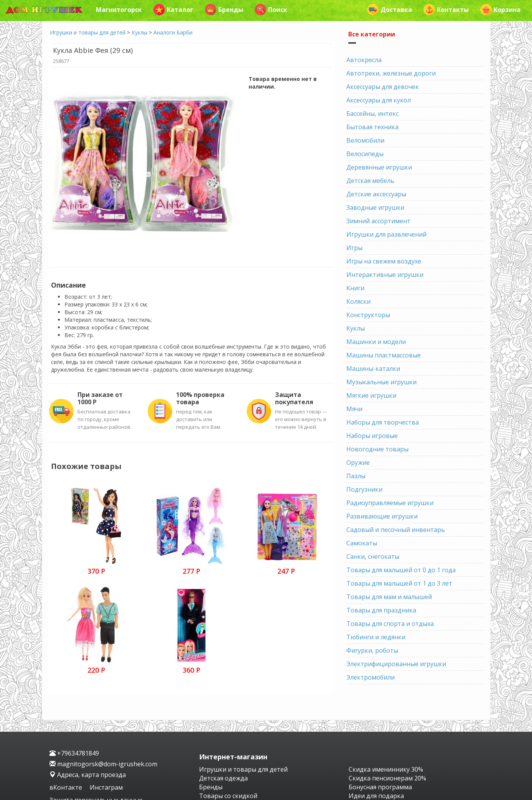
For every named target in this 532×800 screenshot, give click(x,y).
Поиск (271, 10)
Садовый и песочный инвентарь (396, 530)
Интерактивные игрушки (385, 275)
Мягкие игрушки (371, 395)
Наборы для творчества (383, 422)
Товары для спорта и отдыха (390, 624)
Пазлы (356, 476)
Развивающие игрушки (382, 516)
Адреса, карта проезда (88, 775)
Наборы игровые (372, 436)
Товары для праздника (381, 610)
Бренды (224, 10)
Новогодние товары (377, 449)
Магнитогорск (119, 10)
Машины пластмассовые (384, 355)
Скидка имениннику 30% (386, 769)
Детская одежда (223, 778)
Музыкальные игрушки (381, 382)
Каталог (173, 10)
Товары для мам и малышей (389, 597)
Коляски (358, 301)
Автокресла (364, 60)
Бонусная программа (380, 787)
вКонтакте (67, 787)
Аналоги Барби (173, 32)
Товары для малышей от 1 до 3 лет (399, 583)
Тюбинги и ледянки (376, 637)
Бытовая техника (372, 127)
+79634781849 (74, 753)
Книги (355, 288)
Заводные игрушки (375, 207)
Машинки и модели (376, 342)
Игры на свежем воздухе (384, 261)
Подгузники (364, 489)
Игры (354, 248)
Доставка (390, 10)
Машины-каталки (373, 369)
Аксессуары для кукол (379, 100)
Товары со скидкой (228, 796)
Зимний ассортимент (378, 221)
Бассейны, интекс (372, 114)
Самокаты (362, 543)
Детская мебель (370, 181)
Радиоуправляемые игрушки (390, 503)
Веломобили (365, 140)
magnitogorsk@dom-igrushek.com (103, 764)
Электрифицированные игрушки (396, 664)
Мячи (354, 409)
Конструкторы (368, 315)
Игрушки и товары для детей (88, 32)
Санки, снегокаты (373, 556)
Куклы (139, 32)
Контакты (446, 10)
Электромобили (371, 677)
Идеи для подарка (376, 796)
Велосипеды (365, 154)
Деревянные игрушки (379, 167)
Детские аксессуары (376, 194)
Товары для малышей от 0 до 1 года (401, 570)
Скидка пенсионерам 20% (387, 778)
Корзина (500, 10)
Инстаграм (106, 787)
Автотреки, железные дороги (391, 73)
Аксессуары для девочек (383, 87)
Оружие (358, 463)
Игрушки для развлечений (386, 234)
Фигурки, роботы (372, 650)
